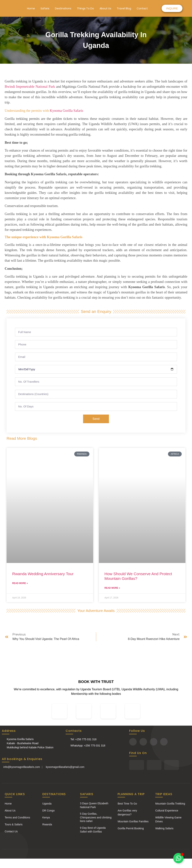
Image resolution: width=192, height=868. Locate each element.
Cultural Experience (167, 811)
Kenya (46, 817)
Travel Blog (124, 8)
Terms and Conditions (17, 817)
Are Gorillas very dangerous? (127, 812)
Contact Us (11, 831)
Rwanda (47, 824)
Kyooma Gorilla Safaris (66, 111)
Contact (142, 8)
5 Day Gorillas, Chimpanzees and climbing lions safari (96, 817)
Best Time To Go (127, 804)
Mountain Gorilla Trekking (170, 804)
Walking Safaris (164, 828)
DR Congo (48, 811)
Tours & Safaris (14, 824)
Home (31, 8)
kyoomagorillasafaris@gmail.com (65, 767)
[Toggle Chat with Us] (178, 858)
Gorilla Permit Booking (131, 828)
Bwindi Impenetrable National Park (30, 86)
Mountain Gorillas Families (133, 821)
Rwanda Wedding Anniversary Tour (43, 574)
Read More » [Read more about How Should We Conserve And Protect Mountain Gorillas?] (112, 588)
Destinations (63, 8)
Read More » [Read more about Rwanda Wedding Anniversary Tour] (20, 583)
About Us (105, 8)
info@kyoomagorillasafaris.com (22, 767)
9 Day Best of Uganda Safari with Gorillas (93, 830)
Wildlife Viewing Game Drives (168, 819)
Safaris (45, 8)
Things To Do (85, 8)
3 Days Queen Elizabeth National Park (94, 805)
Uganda (47, 804)
